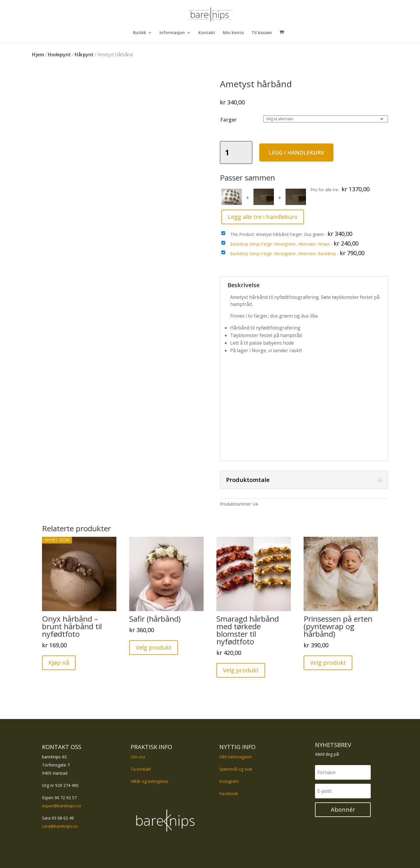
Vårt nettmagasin (236, 757)
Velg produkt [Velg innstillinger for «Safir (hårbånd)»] (154, 647)
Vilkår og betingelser (150, 781)
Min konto (233, 33)
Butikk (140, 33)
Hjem (38, 55)
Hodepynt (59, 55)
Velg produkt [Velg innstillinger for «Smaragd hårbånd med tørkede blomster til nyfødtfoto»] (241, 670)
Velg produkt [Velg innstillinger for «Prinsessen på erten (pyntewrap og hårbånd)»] (328, 663)
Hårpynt (84, 55)
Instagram (229, 781)
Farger (228, 120)
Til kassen (262, 33)
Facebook (229, 794)
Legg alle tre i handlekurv (263, 217)
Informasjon (172, 33)
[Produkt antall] (236, 152)
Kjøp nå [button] (59, 663)
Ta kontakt (141, 769)
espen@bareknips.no (62, 806)
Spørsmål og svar (236, 769)
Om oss (138, 757)
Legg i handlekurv (303, 152)
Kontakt (207, 33)
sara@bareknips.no (60, 826)
